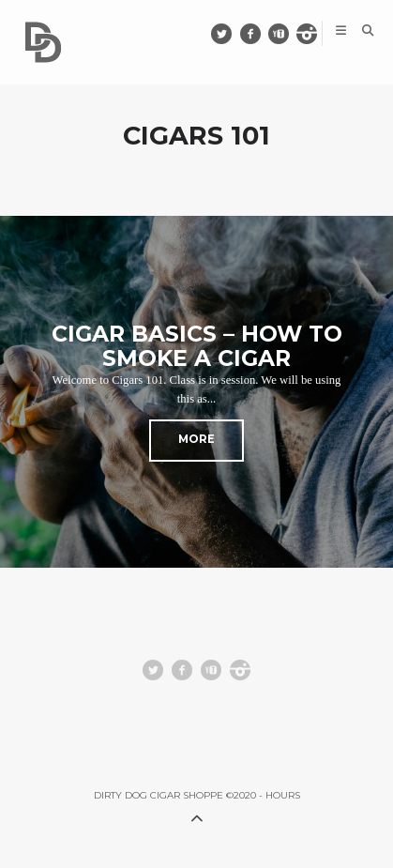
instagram (315, 33)
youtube (287, 33)
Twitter (231, 33)
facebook (259, 33)
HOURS (283, 795)
